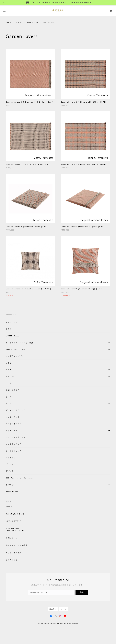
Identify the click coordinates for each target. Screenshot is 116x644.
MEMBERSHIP (12, 529)
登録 (82, 592)
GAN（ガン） (33, 22)
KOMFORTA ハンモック (17, 349)
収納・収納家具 (21, 390)
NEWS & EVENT (13, 521)
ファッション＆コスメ (16, 437)
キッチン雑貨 (20, 431)
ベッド (9, 383)
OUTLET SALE (13, 336)
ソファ (14, 363)
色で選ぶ (10, 485)
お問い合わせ (12, 538)
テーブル (10, 376)
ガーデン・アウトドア (16, 410)
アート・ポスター (21, 424)
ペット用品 (11, 458)
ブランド (19, 22)
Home (8, 22)
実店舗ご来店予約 (14, 553)
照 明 (9, 403)
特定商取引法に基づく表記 (63, 623)
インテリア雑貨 (20, 417)
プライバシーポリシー (45, 623)
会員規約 (76, 623)
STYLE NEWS (12, 491)
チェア (10, 370)
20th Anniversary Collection (20, 478)
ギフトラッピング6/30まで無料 (20, 343)
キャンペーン (12, 322)
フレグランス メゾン (15, 356)
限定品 (9, 329)
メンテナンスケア (14, 444)
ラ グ (9, 397)
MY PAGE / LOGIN (16, 531)
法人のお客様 (12, 560)
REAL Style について (15, 514)
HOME (9, 506)
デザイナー (11, 471)
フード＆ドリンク (14, 451)
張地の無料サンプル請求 (17, 545)
